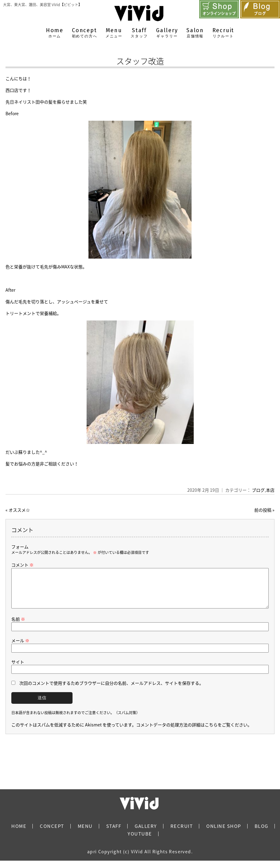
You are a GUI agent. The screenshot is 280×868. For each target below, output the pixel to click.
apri (92, 859)
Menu (114, 33)
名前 (18, 626)
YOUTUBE (140, 841)
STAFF (114, 833)
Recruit (223, 33)
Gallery (167, 33)
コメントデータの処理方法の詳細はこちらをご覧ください (192, 732)
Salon (195, 33)
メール (20, 648)
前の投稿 (263, 510)
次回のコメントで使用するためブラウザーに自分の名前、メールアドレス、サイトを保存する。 (111, 690)
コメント (22, 565)
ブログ (258, 490)
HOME (19, 833)
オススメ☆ (19, 510)
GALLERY (146, 833)
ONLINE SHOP (224, 833)
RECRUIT (182, 833)
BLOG (261, 833)
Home (55, 33)
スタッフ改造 (140, 61)
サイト (18, 669)
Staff (139, 33)
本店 (270, 490)
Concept (85, 33)
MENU (85, 833)
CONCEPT (52, 833)
